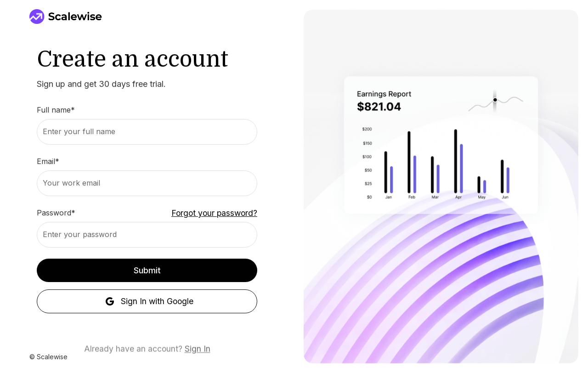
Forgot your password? (214, 213)
